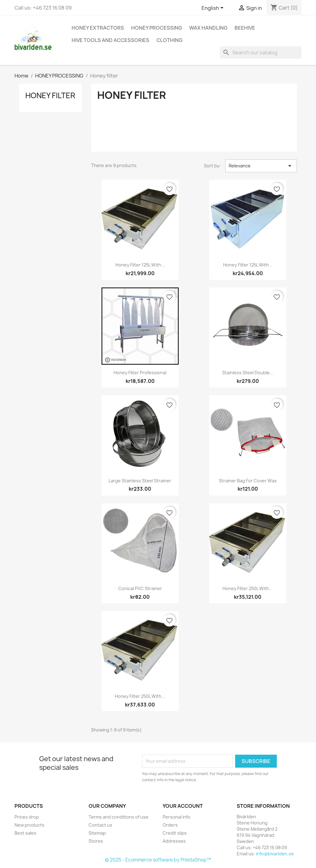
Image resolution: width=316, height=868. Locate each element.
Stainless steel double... (248, 373)
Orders (170, 825)
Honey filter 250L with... (248, 588)
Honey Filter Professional (140, 373)
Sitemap (97, 833)
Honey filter (50, 95)
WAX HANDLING (208, 28)
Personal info (177, 817)
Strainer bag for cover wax (248, 481)
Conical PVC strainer (140, 588)
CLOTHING (169, 40)
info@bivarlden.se (275, 854)
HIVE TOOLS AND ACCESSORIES (110, 40)
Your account (183, 806)
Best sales (25, 833)
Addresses (174, 841)
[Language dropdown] (214, 8)
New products (29, 825)
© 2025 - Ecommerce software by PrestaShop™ (158, 860)
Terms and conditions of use (118, 817)
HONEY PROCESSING (157, 28)
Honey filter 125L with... (140, 265)
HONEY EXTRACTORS (98, 28)
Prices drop (27, 817)
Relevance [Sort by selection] (261, 166)
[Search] (261, 52)
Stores (96, 841)
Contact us (100, 825)
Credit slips (175, 833)
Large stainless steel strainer (140, 481)
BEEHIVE (245, 28)
